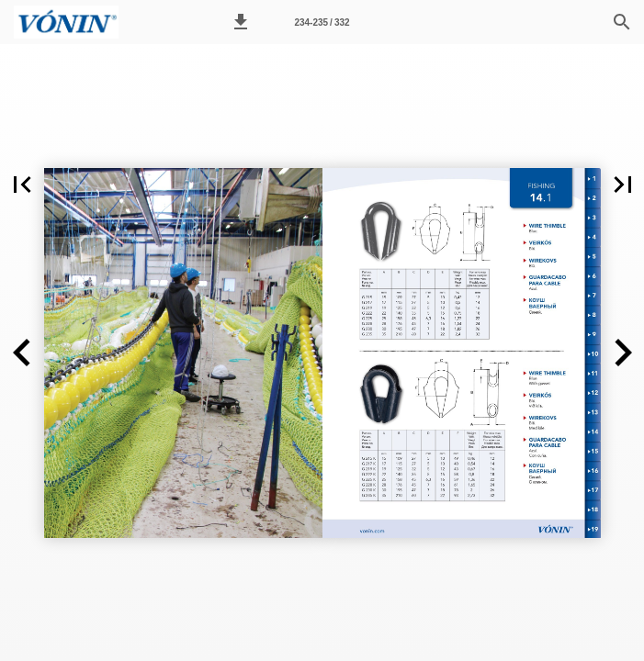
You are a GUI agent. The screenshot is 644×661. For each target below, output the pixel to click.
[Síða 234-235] (322, 22)
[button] (241, 22)
